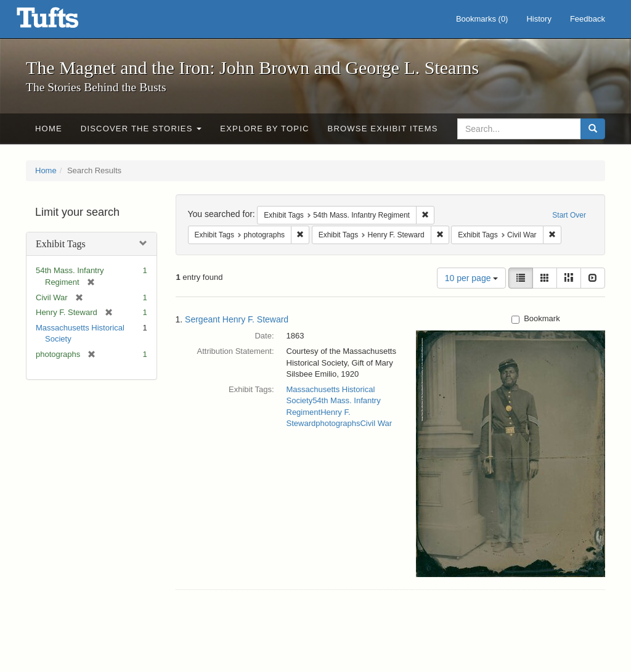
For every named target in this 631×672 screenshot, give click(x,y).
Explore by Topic (264, 129)
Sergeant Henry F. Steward (237, 319)
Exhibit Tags (61, 244)
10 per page (472, 278)
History (539, 19)
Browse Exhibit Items (383, 129)
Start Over (569, 215)
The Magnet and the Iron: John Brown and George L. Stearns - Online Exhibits (63, 22)
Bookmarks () (482, 19)
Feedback (588, 19)
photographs (338, 423)
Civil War (376, 423)
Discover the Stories (141, 129)
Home (49, 129)
